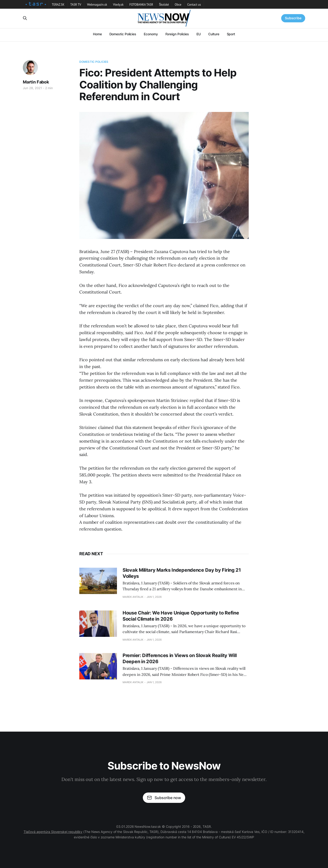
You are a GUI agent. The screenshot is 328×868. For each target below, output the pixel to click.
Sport (231, 34)
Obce (178, 5)
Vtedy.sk (118, 5)
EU (199, 34)
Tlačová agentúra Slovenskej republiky (53, 832)
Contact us (194, 5)
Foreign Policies (177, 34)
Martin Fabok (36, 82)
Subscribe (293, 18)
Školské (164, 5)
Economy (151, 34)
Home (97, 34)
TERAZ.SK (58, 5)
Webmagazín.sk (97, 5)
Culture (214, 34)
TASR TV (76, 5)
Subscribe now (164, 798)
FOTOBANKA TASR (141, 5)
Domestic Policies (123, 34)
